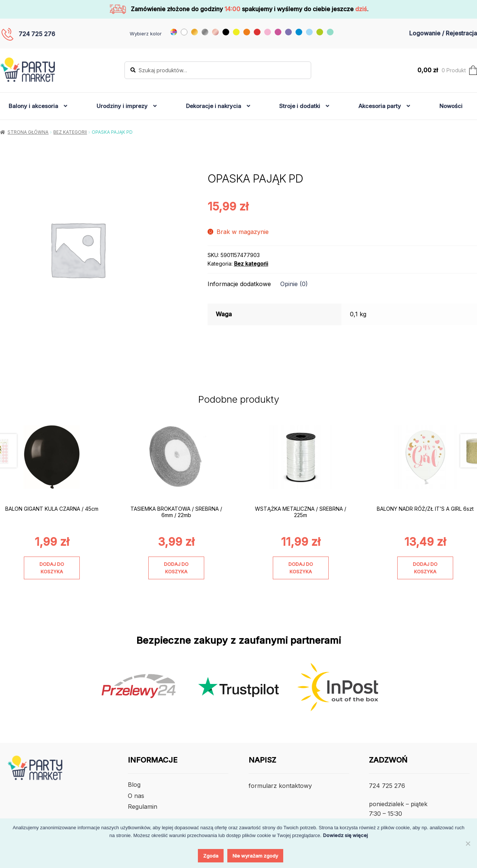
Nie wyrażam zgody (255, 856)
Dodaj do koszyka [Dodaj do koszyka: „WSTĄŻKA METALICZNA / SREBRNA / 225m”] (301, 568)
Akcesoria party (380, 106)
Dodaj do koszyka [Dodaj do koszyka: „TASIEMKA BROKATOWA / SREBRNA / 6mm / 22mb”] (176, 568)
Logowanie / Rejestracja (443, 33)
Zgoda (211, 856)
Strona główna (28, 132)
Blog (134, 785)
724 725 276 (37, 34)
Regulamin (143, 807)
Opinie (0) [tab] (294, 284)
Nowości (451, 106)
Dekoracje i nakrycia (214, 106)
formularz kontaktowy (280, 786)
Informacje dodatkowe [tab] (239, 284)
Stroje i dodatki (300, 106)
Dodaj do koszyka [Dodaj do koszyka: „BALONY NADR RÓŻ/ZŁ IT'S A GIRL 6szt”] (425, 568)
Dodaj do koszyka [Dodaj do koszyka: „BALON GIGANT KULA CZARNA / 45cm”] (52, 568)
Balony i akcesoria (33, 106)
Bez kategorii (70, 132)
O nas (136, 796)
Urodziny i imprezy (122, 106)
